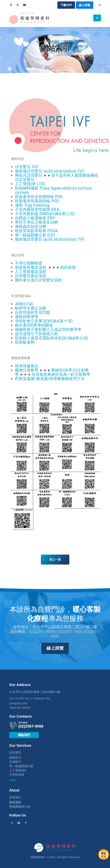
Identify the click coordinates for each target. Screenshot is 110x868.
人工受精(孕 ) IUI (30, 184)
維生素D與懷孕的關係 (34, 325)
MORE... (14, 780)
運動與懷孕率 (27, 317)
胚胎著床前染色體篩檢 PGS (39, 196)
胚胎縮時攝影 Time (32, 188)
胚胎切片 (15, 758)
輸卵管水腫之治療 (31, 308)
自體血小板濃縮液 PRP (35, 218)
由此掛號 (68, 267)
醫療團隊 (15, 802)
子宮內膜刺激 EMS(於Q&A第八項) (45, 214)
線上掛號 (85, 5)
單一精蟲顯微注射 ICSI (35, 235)
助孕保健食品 (27, 366)
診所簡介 (15, 797)
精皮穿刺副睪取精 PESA (36, 231)
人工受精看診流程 (31, 271)
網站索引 (69, 41)
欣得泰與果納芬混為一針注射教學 (61, 374)
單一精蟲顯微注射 (21, 766)
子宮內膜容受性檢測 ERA (37, 209)
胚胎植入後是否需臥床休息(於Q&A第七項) (52, 338)
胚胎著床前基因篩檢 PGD (37, 201)
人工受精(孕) (18, 770)
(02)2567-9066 (31, 726)
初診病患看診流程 (31, 267)
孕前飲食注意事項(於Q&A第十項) (44, 321)
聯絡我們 (53, 41)
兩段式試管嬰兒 (29, 175)
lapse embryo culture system (53, 190)
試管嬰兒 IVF (27, 167)
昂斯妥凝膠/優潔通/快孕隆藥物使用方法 (50, 379)
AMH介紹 (24, 304)
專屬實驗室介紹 (20, 807)
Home (40, 41)
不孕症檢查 (17, 775)
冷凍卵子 (15, 762)
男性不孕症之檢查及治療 (36, 222)
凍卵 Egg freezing (32, 205)
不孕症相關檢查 (29, 263)
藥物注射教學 (27, 370)
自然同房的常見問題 (33, 312)
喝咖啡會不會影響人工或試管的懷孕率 (48, 329)
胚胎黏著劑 (25, 342)
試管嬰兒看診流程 (31, 276)
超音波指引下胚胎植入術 (36, 334)
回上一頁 (55, 559)
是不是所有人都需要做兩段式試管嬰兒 (57, 177)
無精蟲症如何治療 (31, 226)
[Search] (100, 5)
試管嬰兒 (15, 753)
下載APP (66, 5)
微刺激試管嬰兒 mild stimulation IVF (50, 171)
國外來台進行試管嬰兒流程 (38, 280)
